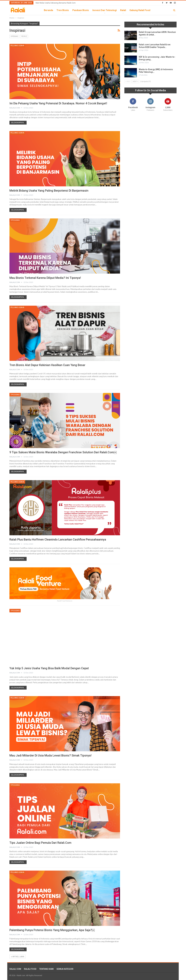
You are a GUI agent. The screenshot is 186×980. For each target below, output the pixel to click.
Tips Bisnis (15, 220)
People (24, 36)
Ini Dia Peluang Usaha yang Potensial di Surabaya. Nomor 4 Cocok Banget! (58, 103)
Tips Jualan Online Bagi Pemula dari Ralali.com (40, 843)
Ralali (123, 10)
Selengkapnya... (18, 123)
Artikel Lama (18, 957)
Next (135, 81)
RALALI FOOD (30, 969)
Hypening (14, 36)
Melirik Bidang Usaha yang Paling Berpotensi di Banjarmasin (49, 191)
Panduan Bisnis (81, 10)
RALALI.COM (15, 969)
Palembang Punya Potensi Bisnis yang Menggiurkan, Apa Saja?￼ (52, 930)
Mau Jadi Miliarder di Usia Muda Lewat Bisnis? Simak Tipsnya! (50, 755)
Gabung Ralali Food (140, 10)
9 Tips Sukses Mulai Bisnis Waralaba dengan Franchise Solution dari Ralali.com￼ (63, 452)
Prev (128, 81)
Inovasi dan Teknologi (105, 10)
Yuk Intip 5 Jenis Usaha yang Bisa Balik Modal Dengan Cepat (49, 668)
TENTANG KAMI (46, 969)
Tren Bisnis (63, 10)
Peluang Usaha (17, 46)
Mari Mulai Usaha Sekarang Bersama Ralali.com (56, 3)
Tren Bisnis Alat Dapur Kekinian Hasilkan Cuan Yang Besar (47, 365)
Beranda (48, 10)
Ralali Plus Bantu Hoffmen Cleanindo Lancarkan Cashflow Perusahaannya (58, 539)
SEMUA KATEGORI (65, 969)
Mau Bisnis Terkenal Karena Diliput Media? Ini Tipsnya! (45, 278)
